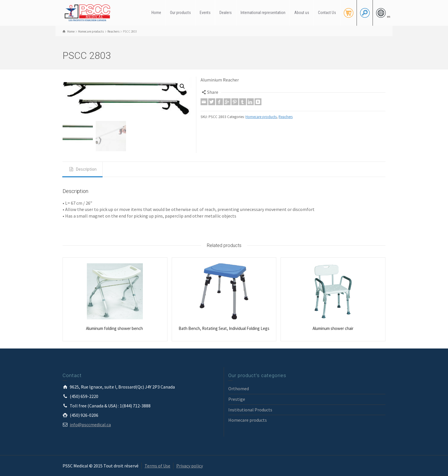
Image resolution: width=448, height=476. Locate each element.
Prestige (237, 399)
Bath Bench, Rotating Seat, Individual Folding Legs (224, 328)
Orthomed (239, 389)
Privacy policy (190, 466)
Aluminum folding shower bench (115, 328)
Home (156, 13)
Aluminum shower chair (333, 328)
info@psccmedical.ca (90, 425)
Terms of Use (157, 466)
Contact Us (327, 13)
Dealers (226, 13)
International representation (263, 13)
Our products (180, 13)
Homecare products (261, 117)
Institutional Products (250, 410)
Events (205, 13)
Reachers (286, 117)
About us (302, 13)
